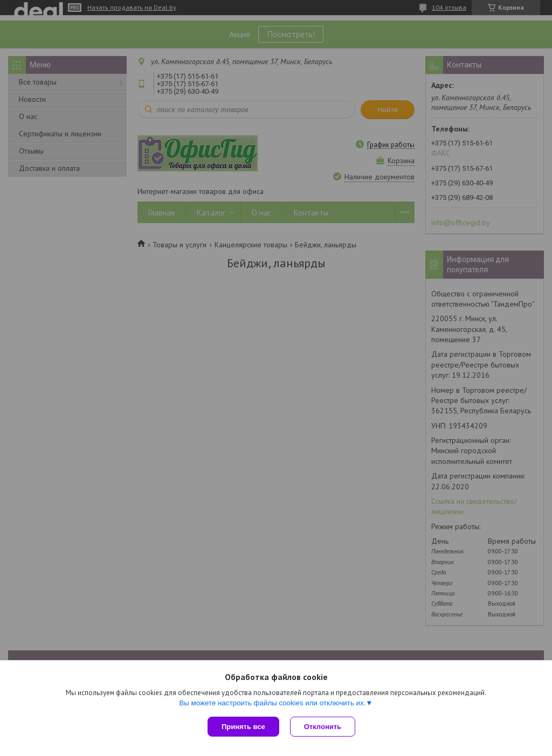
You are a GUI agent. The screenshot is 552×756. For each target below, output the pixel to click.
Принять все (243, 727)
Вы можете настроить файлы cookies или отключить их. (272, 703)
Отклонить (323, 727)
